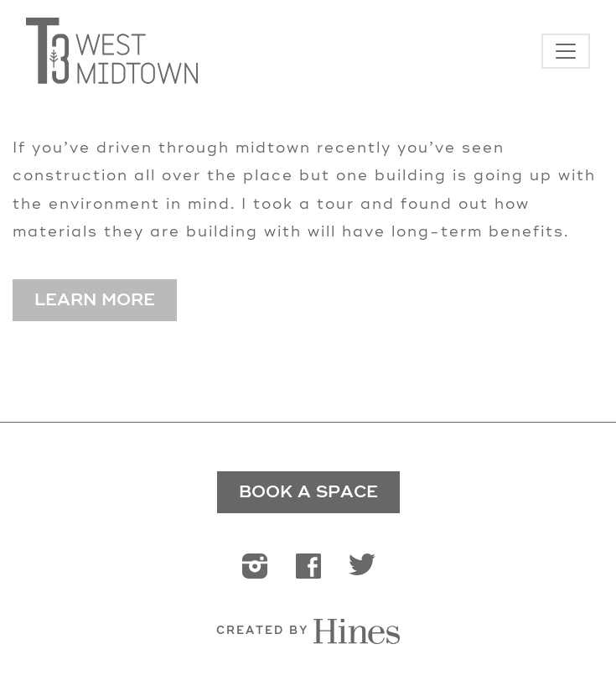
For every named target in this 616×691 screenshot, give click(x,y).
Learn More (95, 300)
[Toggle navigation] (566, 51)
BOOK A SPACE (308, 492)
